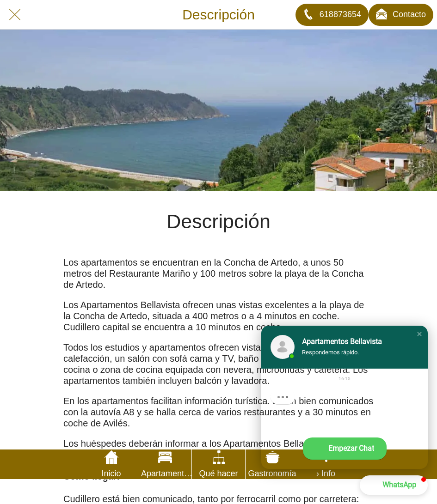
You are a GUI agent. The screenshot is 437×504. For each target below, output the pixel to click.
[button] (419, 334)
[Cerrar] (15, 15)
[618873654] (332, 15)
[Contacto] (401, 15)
